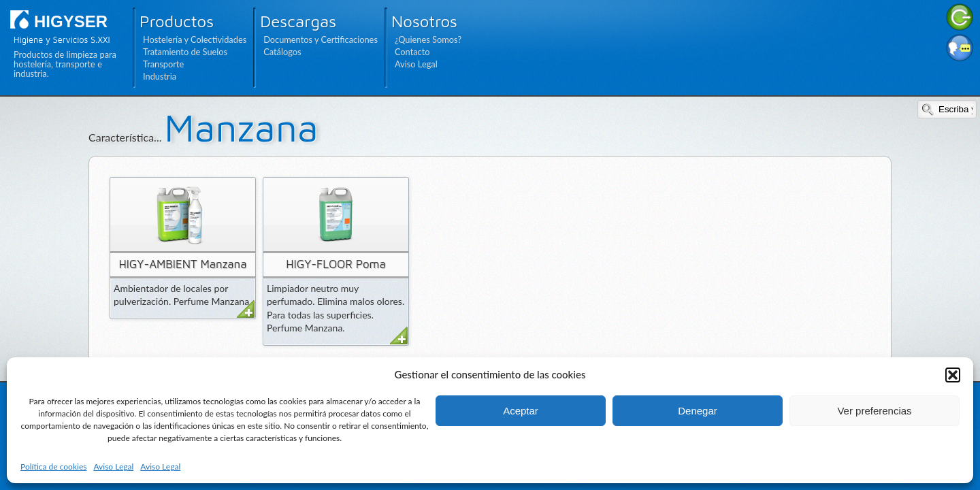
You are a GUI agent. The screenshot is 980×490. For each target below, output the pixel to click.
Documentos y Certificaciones (321, 39)
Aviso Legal (113, 467)
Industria (160, 76)
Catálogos (282, 52)
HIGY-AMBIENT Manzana (182, 264)
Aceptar (521, 411)
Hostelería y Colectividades (195, 39)
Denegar (698, 411)
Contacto (412, 52)
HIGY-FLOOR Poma (336, 264)
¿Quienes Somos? (428, 39)
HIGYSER (71, 21)
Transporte (163, 64)
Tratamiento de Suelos (185, 52)
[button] (953, 375)
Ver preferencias (874, 411)
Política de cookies (53, 467)
